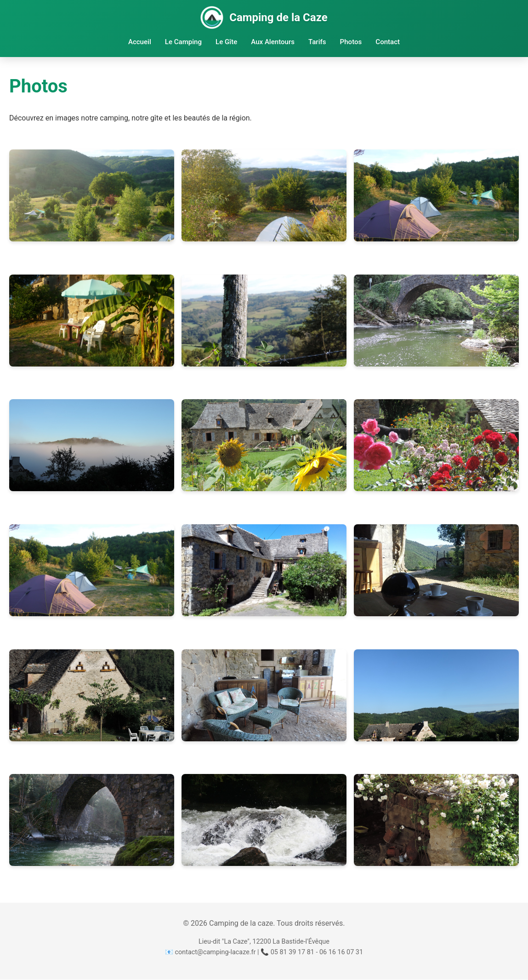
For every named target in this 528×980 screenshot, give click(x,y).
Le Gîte (226, 42)
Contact (389, 42)
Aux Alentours (273, 42)
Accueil (138, 42)
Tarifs (318, 42)
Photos (352, 42)
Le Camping (183, 42)
